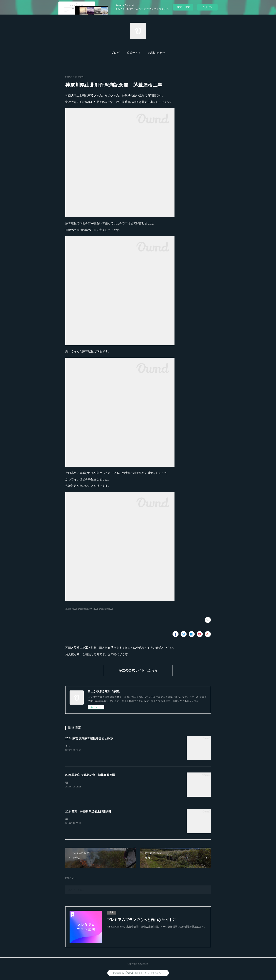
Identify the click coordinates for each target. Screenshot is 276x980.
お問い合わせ (157, 53)
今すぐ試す (183, 7)
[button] (115, 53)
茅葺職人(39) (71, 609)
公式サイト (134, 53)
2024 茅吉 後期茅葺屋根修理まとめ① (89, 738)
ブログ (115, 53)
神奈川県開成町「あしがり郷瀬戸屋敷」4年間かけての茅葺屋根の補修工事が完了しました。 (116, 819)
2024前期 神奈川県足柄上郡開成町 (88, 811)
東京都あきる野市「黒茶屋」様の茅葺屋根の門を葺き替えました (100, 746)
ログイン (207, 7)
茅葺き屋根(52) (106, 609)
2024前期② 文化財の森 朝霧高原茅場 (90, 775)
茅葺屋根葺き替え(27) (88, 609)
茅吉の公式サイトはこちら (138, 670)
